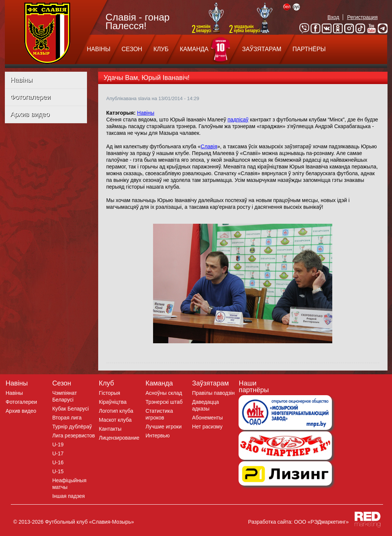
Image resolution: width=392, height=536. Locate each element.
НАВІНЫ (99, 49)
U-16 (58, 462)
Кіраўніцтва (113, 402)
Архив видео (30, 114)
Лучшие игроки (164, 427)
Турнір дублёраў (72, 427)
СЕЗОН (132, 49)
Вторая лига (67, 418)
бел (287, 7)
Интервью (158, 436)
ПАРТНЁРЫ (309, 49)
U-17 (58, 453)
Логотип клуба (116, 411)
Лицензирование (119, 438)
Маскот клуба (115, 420)
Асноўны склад (164, 393)
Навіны (21, 80)
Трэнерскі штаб (164, 402)
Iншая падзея (69, 496)
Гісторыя (110, 393)
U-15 (58, 471)
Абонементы (208, 418)
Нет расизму (207, 427)
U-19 (58, 444)
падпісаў (238, 120)
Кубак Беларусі (71, 409)
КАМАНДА (194, 49)
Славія (209, 146)
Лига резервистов (74, 436)
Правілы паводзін (214, 393)
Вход (333, 17)
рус (296, 7)
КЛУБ (161, 49)
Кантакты (110, 429)
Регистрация (363, 17)
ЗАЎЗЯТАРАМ (262, 49)
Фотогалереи (31, 97)
